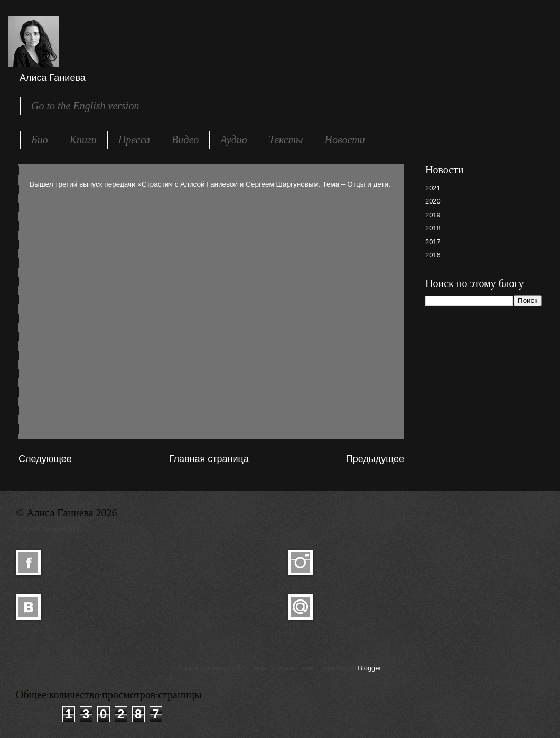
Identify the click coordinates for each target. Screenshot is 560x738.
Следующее (45, 459)
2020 (433, 201)
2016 (433, 255)
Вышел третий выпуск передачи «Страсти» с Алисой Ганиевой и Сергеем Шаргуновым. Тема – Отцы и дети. (210, 184)
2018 (433, 228)
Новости (345, 140)
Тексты (286, 140)
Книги (83, 140)
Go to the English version (85, 106)
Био (40, 140)
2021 (433, 188)
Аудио (234, 140)
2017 (433, 242)
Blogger (369, 668)
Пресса (134, 140)
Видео (185, 140)
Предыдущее (375, 459)
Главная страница (209, 459)
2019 (433, 215)
